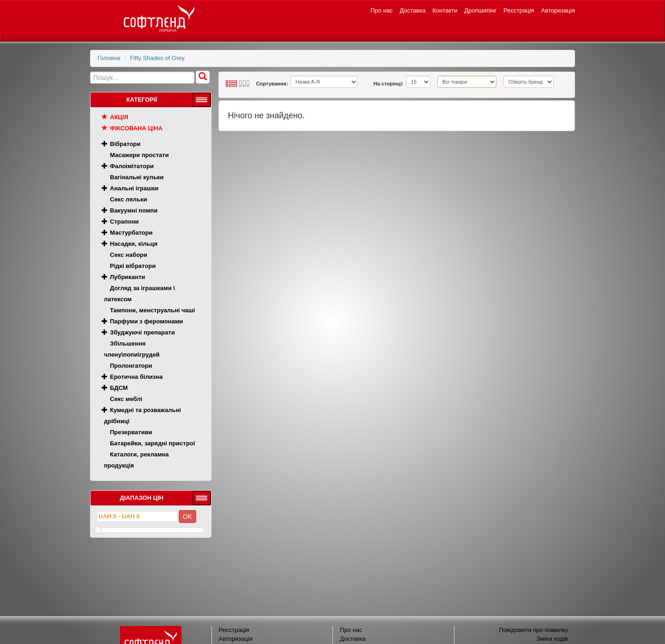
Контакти (445, 10)
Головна (109, 58)
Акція (119, 117)
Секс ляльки (128, 199)
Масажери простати (139, 155)
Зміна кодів (552, 639)
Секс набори (129, 255)
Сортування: (272, 84)
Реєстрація (519, 10)
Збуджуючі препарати (142, 332)
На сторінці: (389, 84)
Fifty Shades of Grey (157, 58)
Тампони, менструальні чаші (152, 310)
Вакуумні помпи (134, 210)
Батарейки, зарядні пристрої (152, 443)
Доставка (413, 10)
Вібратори (125, 144)
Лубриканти (127, 277)
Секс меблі (126, 399)
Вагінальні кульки (137, 177)
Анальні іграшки (134, 188)
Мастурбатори (131, 233)
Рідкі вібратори (133, 266)
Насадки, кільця (134, 244)
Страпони (124, 222)
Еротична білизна (136, 377)
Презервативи (131, 432)
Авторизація (558, 10)
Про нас (381, 10)
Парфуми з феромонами (146, 321)
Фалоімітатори (132, 166)
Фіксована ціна (136, 128)
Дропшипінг (481, 10)
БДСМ (119, 388)
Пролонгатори (131, 366)
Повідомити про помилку (533, 630)
